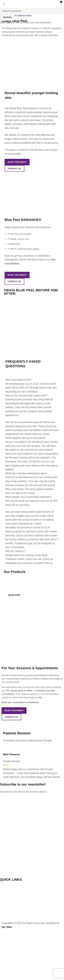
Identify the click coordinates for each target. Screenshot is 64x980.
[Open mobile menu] (52, 3)
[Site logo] (2, 3)
